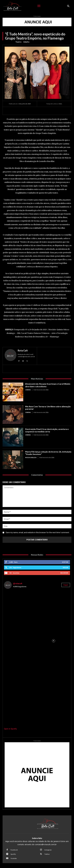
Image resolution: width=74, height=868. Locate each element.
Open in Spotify (10, 729)
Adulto (26, 42)
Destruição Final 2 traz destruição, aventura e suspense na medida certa (47, 430)
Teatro (18, 42)
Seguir (65, 567)
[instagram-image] (20, 608)
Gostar (65, 562)
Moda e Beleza (31, 457)
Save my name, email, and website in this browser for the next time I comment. (38, 532)
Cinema (28, 390)
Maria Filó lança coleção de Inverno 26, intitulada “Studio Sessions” (48, 453)
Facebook (14, 850)
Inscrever (64, 573)
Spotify (13, 854)
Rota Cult (23, 351)
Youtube (14, 858)
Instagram (48, 850)
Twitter (47, 854)
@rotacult (18, 584)
